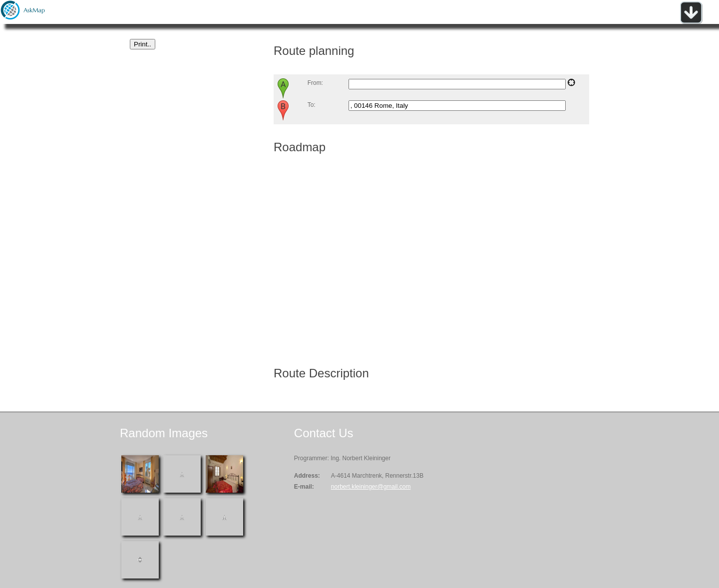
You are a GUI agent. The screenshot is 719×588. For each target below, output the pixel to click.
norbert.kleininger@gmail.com (371, 487)
